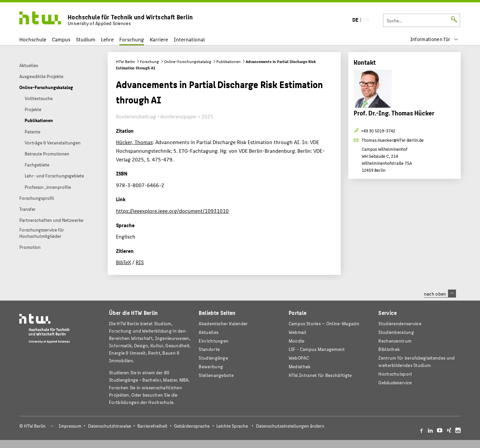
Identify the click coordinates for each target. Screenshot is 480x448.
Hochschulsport (395, 374)
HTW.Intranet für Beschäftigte (320, 375)
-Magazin (324, 323)
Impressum (70, 426)
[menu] (434, 39)
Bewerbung (211, 366)
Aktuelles (208, 332)
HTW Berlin (125, 61)
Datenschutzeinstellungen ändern (290, 426)
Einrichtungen (213, 341)
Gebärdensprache (192, 426)
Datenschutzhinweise (109, 426)
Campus (61, 39)
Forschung (132, 39)
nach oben (440, 294)
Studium (86, 39)
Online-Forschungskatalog (188, 61)
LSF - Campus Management (317, 349)
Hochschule (33, 39)
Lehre (107, 39)
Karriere (159, 39)
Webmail (297, 332)
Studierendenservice (400, 323)
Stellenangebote (216, 375)
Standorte (209, 349)
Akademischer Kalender (223, 323)
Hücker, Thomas (134, 142)
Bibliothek (389, 349)
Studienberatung (396, 332)
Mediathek (300, 366)
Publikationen (228, 61)
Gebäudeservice (395, 382)
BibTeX (123, 262)
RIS (140, 262)
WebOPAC (299, 358)
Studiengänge (213, 358)
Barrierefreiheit (152, 426)
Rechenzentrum (395, 341)
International (189, 39)
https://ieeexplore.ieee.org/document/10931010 (172, 211)
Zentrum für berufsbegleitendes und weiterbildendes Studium (416, 361)
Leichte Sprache (232, 426)
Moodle (297, 341)
